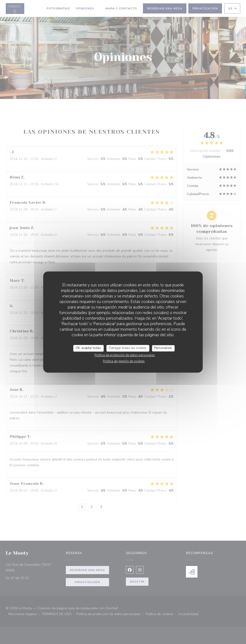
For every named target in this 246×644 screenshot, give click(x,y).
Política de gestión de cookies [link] (124, 361)
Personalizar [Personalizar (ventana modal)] (163, 348)
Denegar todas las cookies (128, 348)
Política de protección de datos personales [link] (125, 355)
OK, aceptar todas (88, 348)
